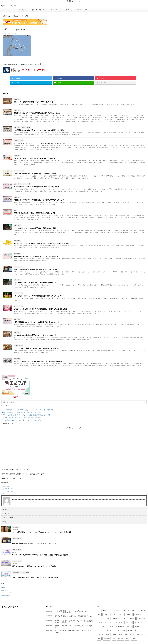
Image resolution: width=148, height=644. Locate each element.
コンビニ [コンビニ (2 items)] (124, 618)
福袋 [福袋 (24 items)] (138, 635)
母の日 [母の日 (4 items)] (132, 635)
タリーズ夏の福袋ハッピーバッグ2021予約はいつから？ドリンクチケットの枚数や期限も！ (29, 410)
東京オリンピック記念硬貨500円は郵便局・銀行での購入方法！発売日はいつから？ (42, 243)
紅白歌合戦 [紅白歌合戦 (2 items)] (107, 639)
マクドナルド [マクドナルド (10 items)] (138, 627)
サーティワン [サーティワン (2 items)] (141, 618)
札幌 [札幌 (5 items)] (121, 635)
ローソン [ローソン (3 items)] (118, 631)
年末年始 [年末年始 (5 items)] (101, 635)
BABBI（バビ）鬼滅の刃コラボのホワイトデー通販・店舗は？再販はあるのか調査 (26, 415)
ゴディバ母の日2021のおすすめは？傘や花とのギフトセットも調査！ (22, 420)
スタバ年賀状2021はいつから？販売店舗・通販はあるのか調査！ (36, 228)
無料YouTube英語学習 (38, 10)
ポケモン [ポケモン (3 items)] (129, 627)
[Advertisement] (74, 446)
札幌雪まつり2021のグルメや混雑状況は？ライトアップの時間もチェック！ (40, 200)
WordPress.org (6, 595)
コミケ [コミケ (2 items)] (108, 618)
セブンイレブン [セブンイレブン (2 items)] (109, 623)
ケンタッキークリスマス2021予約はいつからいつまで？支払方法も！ (37, 187)
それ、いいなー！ (9, 5)
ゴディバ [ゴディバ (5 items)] (132, 618)
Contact (5, 509)
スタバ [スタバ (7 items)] (100, 623)
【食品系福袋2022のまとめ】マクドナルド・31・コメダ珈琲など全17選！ (39, 130)
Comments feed (6, 593)
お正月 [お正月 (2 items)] (143, 610)
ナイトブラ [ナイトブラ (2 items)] (119, 623)
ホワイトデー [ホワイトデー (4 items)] (120, 627)
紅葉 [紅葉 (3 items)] (114, 639)
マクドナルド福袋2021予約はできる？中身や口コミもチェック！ (36, 159)
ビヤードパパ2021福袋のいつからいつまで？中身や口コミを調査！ (37, 348)
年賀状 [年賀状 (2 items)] (108, 635)
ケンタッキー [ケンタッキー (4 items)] (138, 614)
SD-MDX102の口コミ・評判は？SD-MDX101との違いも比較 (34, 213)
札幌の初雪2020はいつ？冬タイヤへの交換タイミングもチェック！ (37, 322)
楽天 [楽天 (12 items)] (126, 635)
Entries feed (5, 590)
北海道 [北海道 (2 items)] (130, 631)
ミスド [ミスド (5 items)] (100, 631)
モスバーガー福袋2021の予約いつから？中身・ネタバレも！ (34, 102)
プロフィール (23, 10)
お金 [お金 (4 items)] (99, 614)
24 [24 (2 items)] (99, 610)
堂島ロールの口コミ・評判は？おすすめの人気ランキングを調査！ (21, 418)
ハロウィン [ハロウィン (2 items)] (129, 623)
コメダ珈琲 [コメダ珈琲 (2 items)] (116, 618)
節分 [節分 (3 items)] (143, 635)
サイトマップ (53, 10)
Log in (3, 588)
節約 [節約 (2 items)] (99, 639)
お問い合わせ (68, 10)
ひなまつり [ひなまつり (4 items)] (107, 614)
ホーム (8, 10)
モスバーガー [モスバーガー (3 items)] (108, 631)
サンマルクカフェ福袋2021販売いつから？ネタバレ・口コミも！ (36, 335)
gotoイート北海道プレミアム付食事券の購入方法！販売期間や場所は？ (38, 361)
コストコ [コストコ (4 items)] (101, 618)
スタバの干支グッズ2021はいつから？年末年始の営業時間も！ (35, 283)
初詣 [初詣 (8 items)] (124, 631)
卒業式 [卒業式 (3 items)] (137, 631)
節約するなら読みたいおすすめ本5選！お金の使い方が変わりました (37, 113)
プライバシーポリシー (83, 10)
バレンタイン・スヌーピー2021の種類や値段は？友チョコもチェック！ (38, 296)
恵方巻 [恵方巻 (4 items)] (114, 635)
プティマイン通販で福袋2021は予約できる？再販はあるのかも (35, 174)
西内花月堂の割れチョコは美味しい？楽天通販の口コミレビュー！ (36, 270)
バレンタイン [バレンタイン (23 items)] (138, 623)
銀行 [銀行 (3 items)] (127, 639)
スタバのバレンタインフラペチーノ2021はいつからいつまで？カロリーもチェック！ (43, 143)
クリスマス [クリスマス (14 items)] (129, 614)
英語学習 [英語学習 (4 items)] (121, 639)
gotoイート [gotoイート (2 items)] (135, 610)
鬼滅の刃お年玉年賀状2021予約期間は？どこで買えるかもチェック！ (37, 256)
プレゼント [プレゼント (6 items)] (110, 627)
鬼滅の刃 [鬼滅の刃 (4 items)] (134, 639)
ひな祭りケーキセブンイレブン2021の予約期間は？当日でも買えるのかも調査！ (41, 309)
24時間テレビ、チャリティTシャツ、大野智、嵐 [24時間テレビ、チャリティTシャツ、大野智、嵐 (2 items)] (116, 610)
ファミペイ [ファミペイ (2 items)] (101, 627)
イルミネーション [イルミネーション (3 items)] (118, 614)
